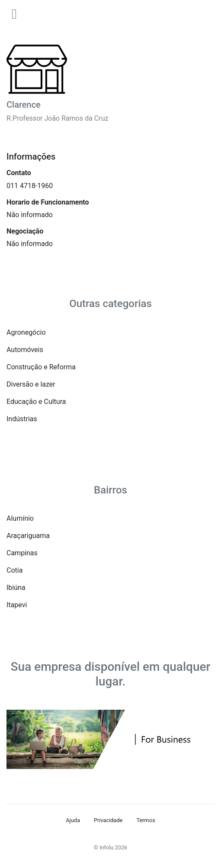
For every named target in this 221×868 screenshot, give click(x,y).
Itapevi (17, 605)
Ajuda (73, 820)
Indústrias (22, 419)
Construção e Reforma (41, 367)
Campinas (22, 553)
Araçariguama (28, 536)
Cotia (14, 570)
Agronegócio (26, 332)
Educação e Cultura (36, 402)
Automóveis (25, 350)
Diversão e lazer (31, 384)
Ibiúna (16, 588)
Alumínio (20, 518)
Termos (146, 820)
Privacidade (108, 820)
